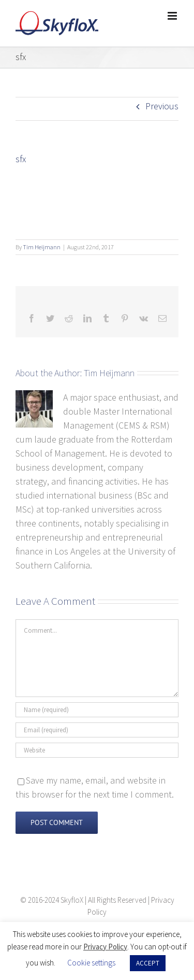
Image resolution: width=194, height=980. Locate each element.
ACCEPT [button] (148, 963)
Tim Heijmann (42, 247)
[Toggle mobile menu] (173, 16)
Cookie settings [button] (91, 963)
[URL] (97, 750)
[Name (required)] (97, 710)
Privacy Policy (105, 947)
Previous (162, 106)
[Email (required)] (97, 730)
